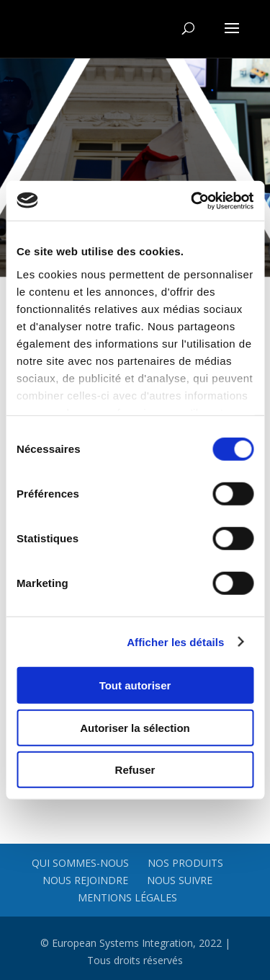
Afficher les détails (175, 641)
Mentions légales (127, 897)
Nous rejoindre (85, 880)
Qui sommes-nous (80, 863)
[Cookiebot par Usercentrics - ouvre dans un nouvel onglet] (192, 200)
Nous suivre (180, 880)
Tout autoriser (135, 685)
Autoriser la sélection (135, 727)
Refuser (135, 770)
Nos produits (185, 863)
